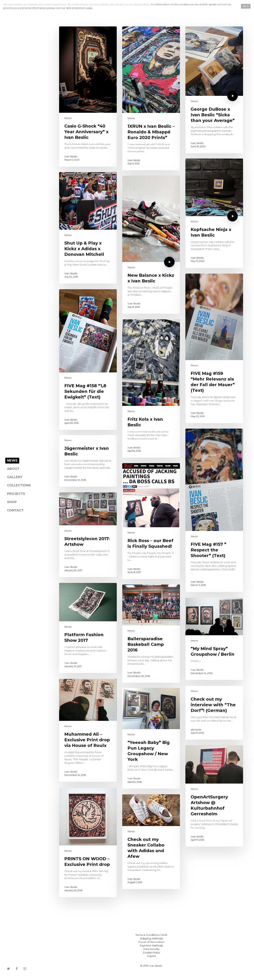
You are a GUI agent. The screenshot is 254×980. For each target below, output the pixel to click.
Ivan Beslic (71, 156)
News (68, 118)
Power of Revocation (151, 942)
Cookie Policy (151, 953)
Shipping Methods (151, 938)
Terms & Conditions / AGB (151, 935)
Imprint (151, 956)
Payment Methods (151, 945)
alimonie (196, 729)
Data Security (151, 949)
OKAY (246, 6)
